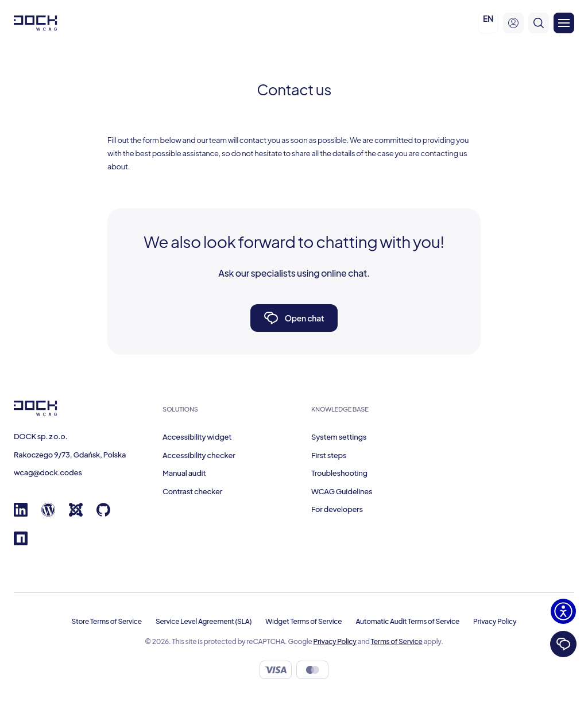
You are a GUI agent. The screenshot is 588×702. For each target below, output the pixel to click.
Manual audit (184, 473)
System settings (339, 437)
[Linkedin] (21, 514)
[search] (539, 23)
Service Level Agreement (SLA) (204, 621)
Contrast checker (192, 491)
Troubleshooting (339, 473)
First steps (329, 455)
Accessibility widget (197, 437)
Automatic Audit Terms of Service (407, 621)
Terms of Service (397, 641)
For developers (337, 509)
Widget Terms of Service (303, 621)
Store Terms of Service (107, 621)
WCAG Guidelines (342, 491)
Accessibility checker (199, 455)
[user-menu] (513, 23)
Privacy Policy (495, 621)
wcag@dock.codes (48, 472)
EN (488, 18)
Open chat (294, 318)
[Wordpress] (48, 514)
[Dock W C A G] (36, 23)
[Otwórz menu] (564, 23)
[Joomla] (76, 514)
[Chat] (563, 644)
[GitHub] (103, 514)
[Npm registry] (21, 542)
